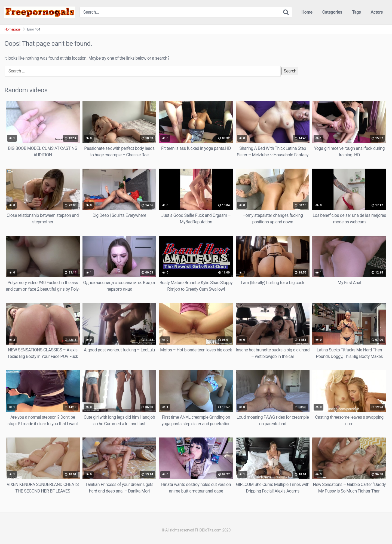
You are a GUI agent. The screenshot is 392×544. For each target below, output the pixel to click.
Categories (332, 12)
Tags (356, 12)
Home (307, 12)
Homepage (12, 29)
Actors (377, 12)
